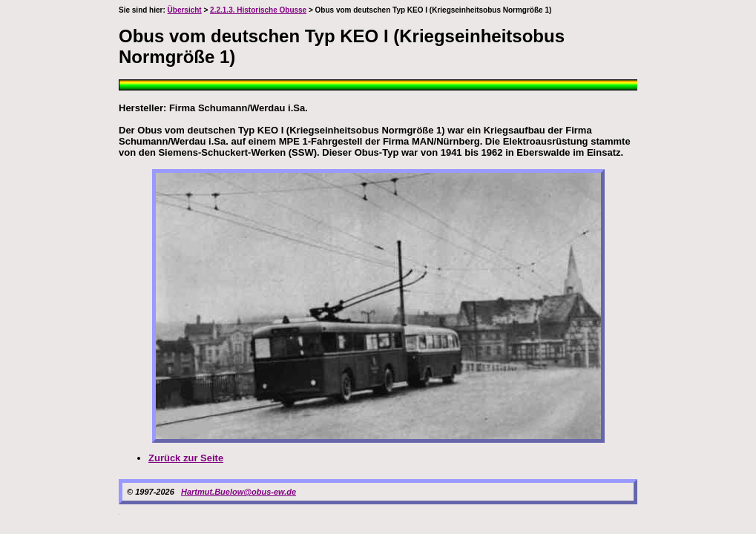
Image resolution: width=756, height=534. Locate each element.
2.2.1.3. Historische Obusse (258, 10)
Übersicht (185, 10)
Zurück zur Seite (186, 458)
